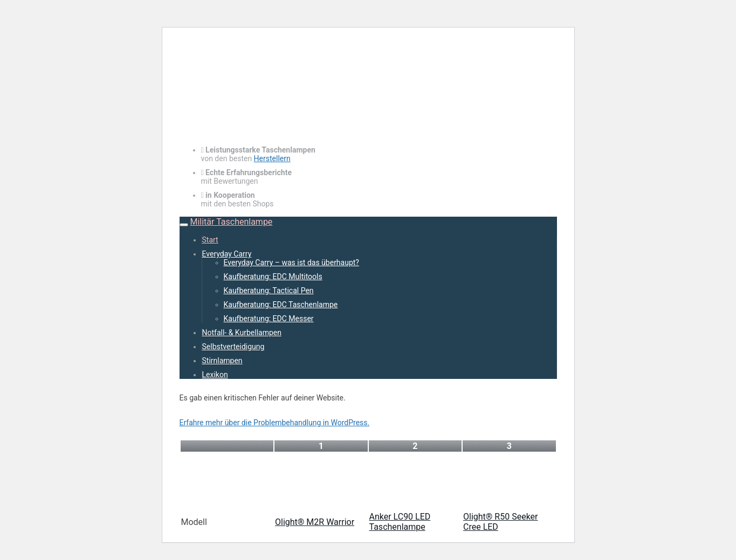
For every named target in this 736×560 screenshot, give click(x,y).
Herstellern (272, 158)
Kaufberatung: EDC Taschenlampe (281, 305)
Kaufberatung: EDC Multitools (273, 276)
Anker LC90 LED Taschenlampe (400, 522)
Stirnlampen (222, 361)
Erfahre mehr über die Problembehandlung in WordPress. (275, 423)
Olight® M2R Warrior (315, 522)
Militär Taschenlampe (231, 222)
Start (210, 240)
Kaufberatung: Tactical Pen (269, 291)
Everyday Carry (227, 254)
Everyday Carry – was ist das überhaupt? (291, 262)
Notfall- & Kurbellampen (242, 333)
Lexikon (215, 375)
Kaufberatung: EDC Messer (269, 319)
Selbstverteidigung (233, 347)
